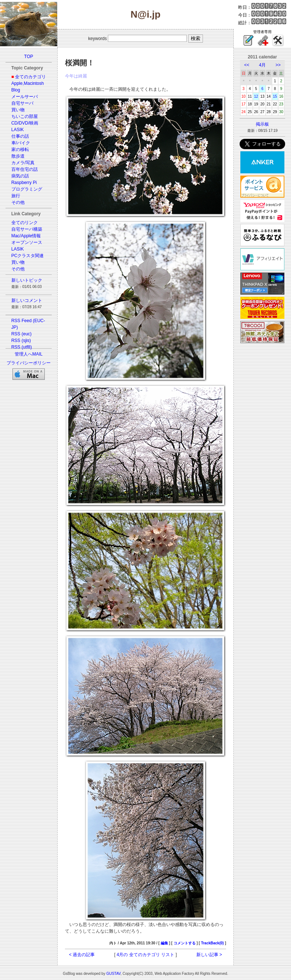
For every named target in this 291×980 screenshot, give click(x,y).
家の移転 (20, 149)
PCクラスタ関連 (28, 256)
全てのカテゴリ (30, 77)
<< (247, 65)
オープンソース (27, 242)
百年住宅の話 (25, 169)
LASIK (18, 130)
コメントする (185, 943)
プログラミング (27, 189)
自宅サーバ (22, 103)
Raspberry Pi (24, 183)
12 (256, 96)
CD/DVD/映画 (25, 123)
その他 (18, 202)
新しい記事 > (209, 955)
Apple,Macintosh (28, 83)
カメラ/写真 (23, 163)
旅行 (16, 196)
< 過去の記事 (82, 955)
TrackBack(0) (212, 943)
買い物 (18, 110)
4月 (263, 65)
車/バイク (21, 143)
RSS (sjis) (21, 341)
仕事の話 (20, 136)
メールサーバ (25, 97)
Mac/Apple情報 (26, 236)
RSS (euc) (21, 334)
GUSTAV (114, 974)
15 (275, 96)
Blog (16, 90)
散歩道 (18, 156)
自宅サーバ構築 (27, 229)
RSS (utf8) (22, 347)
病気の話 (20, 176)
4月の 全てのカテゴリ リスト (145, 955)
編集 (164, 943)
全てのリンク (25, 223)
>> (278, 65)
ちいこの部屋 (25, 116)
